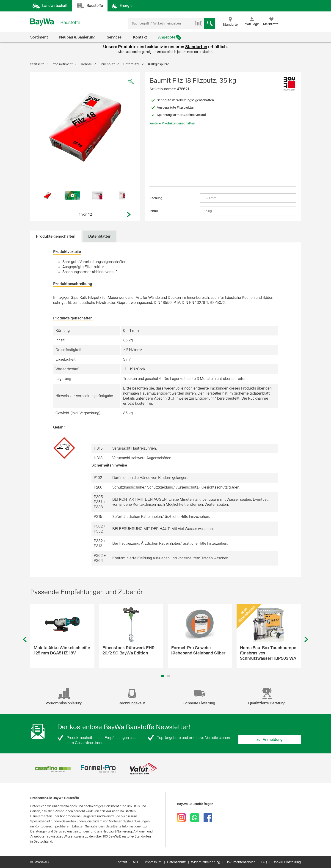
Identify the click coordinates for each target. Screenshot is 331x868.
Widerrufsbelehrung (206, 862)
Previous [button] (25, 639)
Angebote (167, 37)
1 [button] (163, 676)
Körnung (156, 198)
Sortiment (39, 37)
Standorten (196, 47)
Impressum (153, 862)
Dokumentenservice (240, 862)
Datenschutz (176, 862)
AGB (136, 862)
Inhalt (154, 211)
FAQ (264, 862)
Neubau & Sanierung (77, 37)
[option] (85, 127)
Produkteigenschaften (56, 236)
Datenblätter (99, 236)
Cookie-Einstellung (287, 862)
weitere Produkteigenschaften (172, 123)
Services (114, 37)
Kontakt (140, 37)
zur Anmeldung (270, 740)
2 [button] (169, 676)
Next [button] (129, 214)
